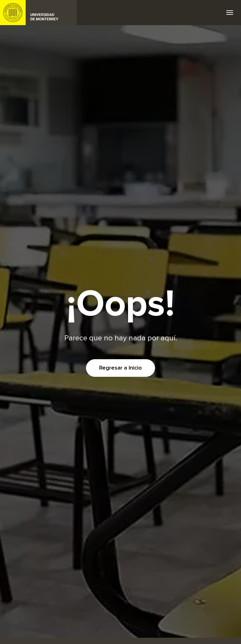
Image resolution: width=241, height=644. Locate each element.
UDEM (39, 13)
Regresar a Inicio (120, 368)
